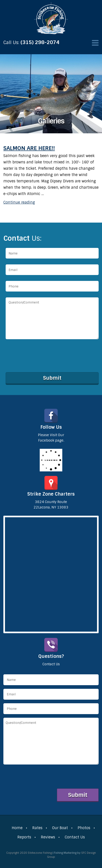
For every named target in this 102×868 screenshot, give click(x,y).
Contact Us (75, 837)
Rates (37, 828)
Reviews (48, 837)
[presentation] (40, 355)
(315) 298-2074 (40, 42)
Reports (24, 837)
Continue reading (19, 202)
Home (17, 828)
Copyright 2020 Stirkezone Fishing (29, 853)
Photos (84, 828)
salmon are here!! (29, 148)
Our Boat (60, 828)
